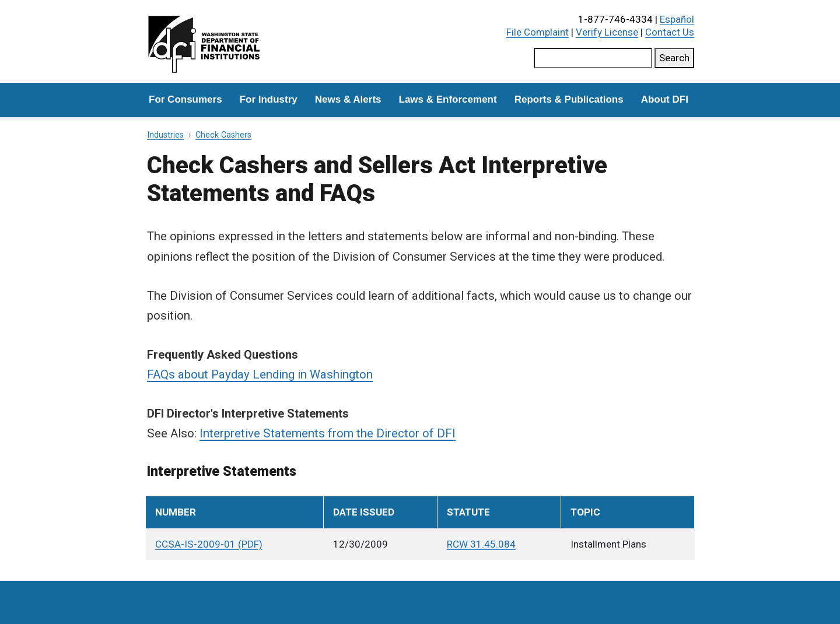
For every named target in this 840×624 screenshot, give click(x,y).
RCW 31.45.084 (481, 544)
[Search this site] (593, 58)
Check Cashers (223, 135)
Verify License (607, 32)
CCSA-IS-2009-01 (195, 544)
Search (674, 58)
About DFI (665, 99)
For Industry (269, 99)
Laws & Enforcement (448, 99)
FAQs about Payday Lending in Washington (260, 374)
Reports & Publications (569, 99)
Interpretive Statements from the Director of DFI (328, 433)
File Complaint (538, 32)
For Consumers (185, 99)
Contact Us (670, 32)
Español (677, 19)
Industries (165, 135)
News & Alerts (348, 99)
